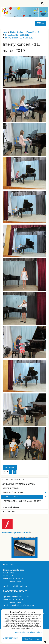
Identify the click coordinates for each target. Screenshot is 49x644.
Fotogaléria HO (25, 497)
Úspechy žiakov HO (25, 492)
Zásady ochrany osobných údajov (28, 632)
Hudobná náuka (11, 507)
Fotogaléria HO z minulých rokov (22, 501)
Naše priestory (11, 488)
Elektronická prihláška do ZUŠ (16, 533)
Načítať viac (10, 467)
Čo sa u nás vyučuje (13, 480)
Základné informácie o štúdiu (19, 484)
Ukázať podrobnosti (11, 638)
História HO (9, 512)
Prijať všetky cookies (32, 639)
